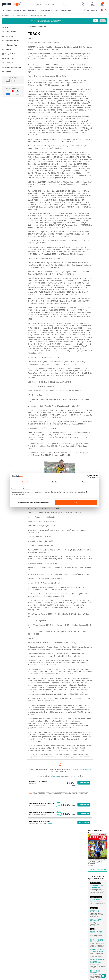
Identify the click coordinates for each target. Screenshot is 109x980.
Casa (5, 27)
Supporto (7, 72)
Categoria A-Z (8, 54)
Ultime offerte (8, 58)
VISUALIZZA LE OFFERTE (84, 823)
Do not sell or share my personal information (33, 503)
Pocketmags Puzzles (11, 41)
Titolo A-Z (7, 49)
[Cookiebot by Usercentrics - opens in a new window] (89, 476)
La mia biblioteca (9, 32)
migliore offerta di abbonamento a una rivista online (42, 824)
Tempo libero (67, 10)
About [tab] (84, 482)
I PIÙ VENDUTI (7, 10)
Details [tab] (55, 482)
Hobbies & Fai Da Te (31, 10)
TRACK (45, 16)
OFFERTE (18, 10)
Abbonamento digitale (8, 16)
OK (76, 503)
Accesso (55, 776)
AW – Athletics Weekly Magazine (25, 16)
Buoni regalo (8, 63)
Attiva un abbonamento (12, 67)
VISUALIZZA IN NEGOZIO (97, 870)
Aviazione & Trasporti (50, 10)
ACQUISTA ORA (84, 783)
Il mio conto (7, 36)
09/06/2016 (39, 16)
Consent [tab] (25, 482)
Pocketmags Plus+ (10, 45)
